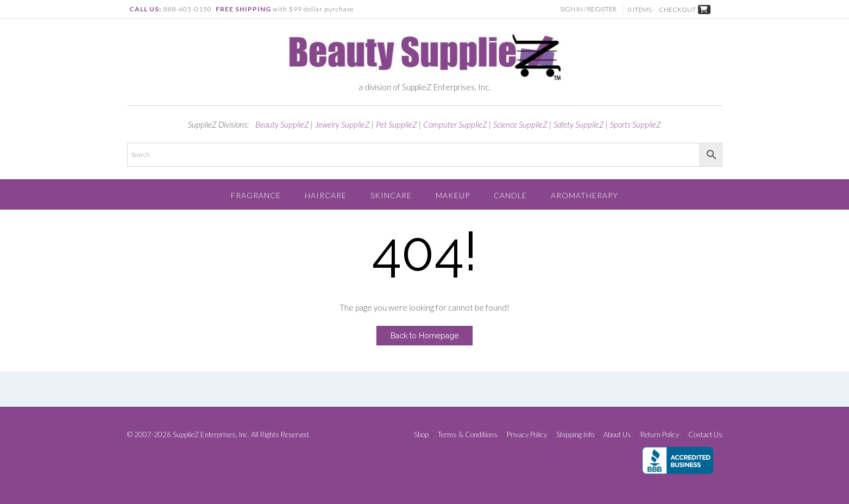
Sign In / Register (589, 9)
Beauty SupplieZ (282, 124)
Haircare (326, 195)
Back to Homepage (424, 336)
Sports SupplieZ (636, 124)
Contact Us (705, 435)
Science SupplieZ (520, 124)
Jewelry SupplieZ (342, 124)
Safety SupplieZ (579, 124)
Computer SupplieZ (455, 124)
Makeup (453, 195)
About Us (617, 435)
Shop (421, 435)
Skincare (391, 195)
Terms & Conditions (468, 435)
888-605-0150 (187, 9)
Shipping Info (575, 435)
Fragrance (256, 195)
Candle (510, 195)
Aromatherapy (584, 195)
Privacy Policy (527, 435)
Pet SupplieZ (397, 124)
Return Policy (660, 435)
